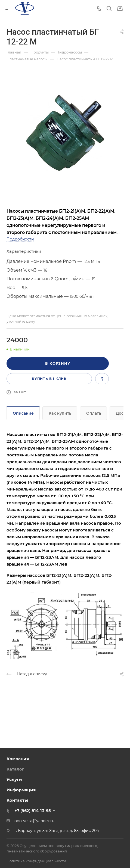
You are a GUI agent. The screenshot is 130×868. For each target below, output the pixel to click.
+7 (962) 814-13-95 (33, 811)
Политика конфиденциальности (36, 861)
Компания (18, 759)
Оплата (94, 413)
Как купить (60, 413)
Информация (21, 790)
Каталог (15, 769)
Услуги (14, 779)
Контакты (17, 800)
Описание (23, 413)
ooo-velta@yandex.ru (34, 821)
